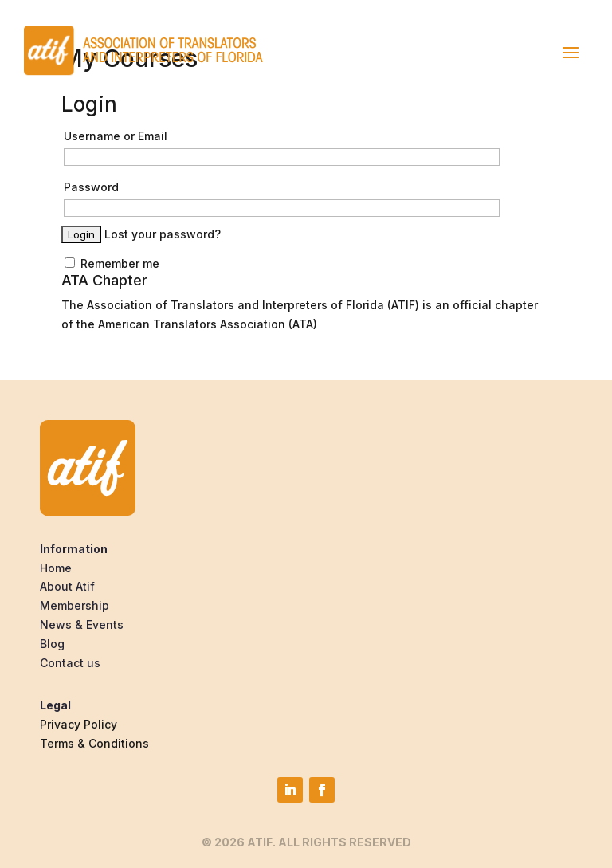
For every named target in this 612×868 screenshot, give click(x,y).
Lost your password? (163, 234)
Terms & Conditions (94, 743)
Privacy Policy (78, 724)
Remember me (112, 263)
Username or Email (116, 136)
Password (91, 187)
